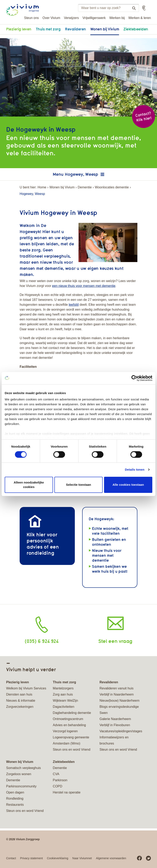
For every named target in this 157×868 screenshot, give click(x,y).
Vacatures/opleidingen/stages (121, 731)
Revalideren (75, 29)
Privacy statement (31, 858)
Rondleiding (15, 799)
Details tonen (135, 470)
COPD (57, 786)
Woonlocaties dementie (112, 187)
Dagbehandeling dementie (72, 713)
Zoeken (132, 8)
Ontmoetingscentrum (68, 719)
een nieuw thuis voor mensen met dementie (84, 286)
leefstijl (74, 305)
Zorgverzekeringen (20, 707)
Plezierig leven (19, 29)
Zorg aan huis (63, 694)
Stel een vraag (115, 641)
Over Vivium (51, 18)
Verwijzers (71, 18)
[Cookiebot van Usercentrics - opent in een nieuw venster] (134, 378)
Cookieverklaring (58, 858)
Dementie (85, 187)
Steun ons (31, 18)
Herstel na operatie (67, 792)
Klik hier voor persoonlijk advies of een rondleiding (43, 544)
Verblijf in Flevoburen (115, 725)
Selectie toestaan (79, 485)
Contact (11, 858)
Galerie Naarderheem (115, 719)
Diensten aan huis (19, 694)
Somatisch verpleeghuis (24, 768)
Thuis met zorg (48, 29)
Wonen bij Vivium (105, 29)
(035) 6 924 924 (42, 641)
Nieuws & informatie (21, 701)
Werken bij (117, 18)
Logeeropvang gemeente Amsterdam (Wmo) (71, 740)
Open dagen (15, 792)
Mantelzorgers (63, 688)
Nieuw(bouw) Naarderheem (120, 701)
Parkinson (60, 780)
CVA (56, 774)
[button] (144, 8)
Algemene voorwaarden (111, 858)
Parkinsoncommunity (21, 786)
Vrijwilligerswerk (94, 18)
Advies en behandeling (69, 725)
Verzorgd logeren (65, 731)
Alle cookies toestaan (128, 485)
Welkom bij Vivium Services (26, 688)
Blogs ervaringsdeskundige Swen (119, 710)
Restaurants (15, 805)
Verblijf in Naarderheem (117, 694)
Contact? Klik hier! (143, 116)
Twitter (148, 858)
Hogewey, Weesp (81, 174)
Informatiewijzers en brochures (114, 740)
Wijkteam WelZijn (65, 701)
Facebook (139, 858)
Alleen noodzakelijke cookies (29, 485)
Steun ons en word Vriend (72, 750)
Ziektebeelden (136, 29)
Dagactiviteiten (63, 707)
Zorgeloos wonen (19, 774)
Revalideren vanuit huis (117, 688)
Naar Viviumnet (82, 858)
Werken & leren (140, 18)
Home (42, 187)
